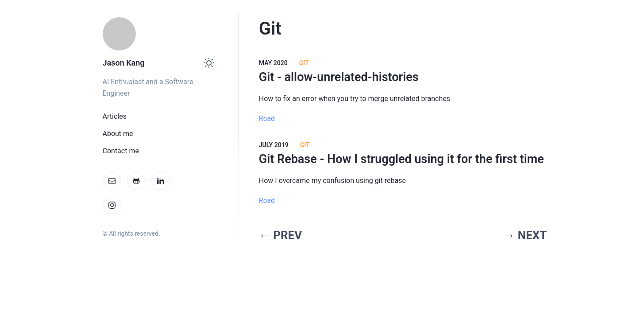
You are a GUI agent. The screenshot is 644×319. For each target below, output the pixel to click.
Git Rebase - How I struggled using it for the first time (401, 159)
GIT (305, 145)
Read (267, 119)
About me (118, 134)
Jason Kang (124, 63)
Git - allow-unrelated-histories (339, 77)
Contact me (121, 151)
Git (304, 63)
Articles (115, 116)
